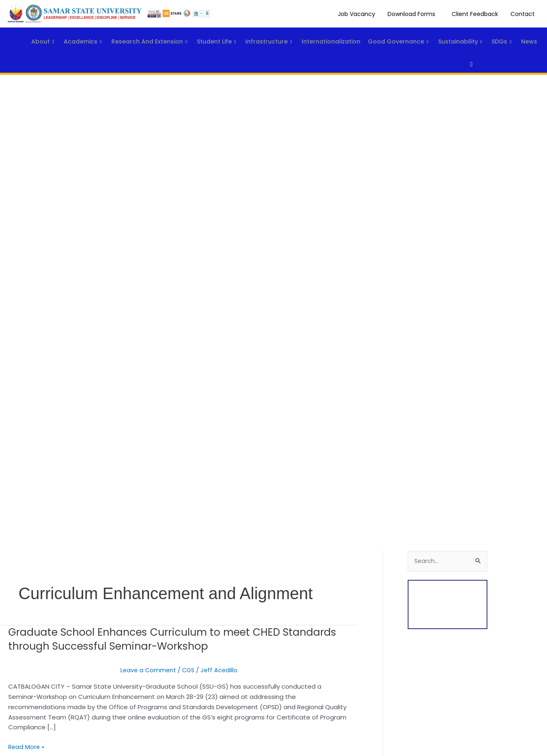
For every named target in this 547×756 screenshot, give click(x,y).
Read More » (27, 747)
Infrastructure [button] (270, 35)
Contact (523, 14)
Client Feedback (475, 14)
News (55, 49)
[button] (413, 14)
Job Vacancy (357, 14)
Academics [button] (69, 35)
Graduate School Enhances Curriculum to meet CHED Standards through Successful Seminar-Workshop (151, 639)
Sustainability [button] (476, 35)
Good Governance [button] (409, 35)
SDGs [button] (22, 49)
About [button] (24, 35)
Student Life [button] (212, 35)
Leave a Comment (147, 670)
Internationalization (337, 35)
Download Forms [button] (411, 14)
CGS (189, 670)
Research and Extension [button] (140, 35)
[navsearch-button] (464, 64)
